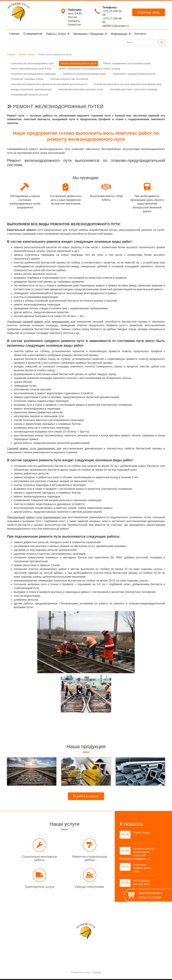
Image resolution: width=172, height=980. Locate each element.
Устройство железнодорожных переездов (33, 74)
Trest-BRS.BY (77, 964)
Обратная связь (149, 12)
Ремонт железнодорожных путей (78, 63)
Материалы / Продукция (89, 34)
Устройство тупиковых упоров (27, 79)
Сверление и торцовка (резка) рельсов (134, 74)
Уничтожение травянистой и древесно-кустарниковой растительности (49, 84)
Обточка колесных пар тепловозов (69, 79)
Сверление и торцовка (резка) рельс (142, 868)
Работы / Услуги (57, 34)
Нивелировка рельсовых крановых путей (81, 89)
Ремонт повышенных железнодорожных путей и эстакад (89, 69)
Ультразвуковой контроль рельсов (29, 95)
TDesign (97, 972)
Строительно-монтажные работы (39, 858)
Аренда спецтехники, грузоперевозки (31, 89)
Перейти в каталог (86, 796)
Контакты (140, 34)
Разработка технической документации (84, 74)
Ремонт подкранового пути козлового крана (127, 63)
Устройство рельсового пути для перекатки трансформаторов (128, 84)
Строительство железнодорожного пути (32, 63)
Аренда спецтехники (90, 887)
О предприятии (33, 34)
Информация (119, 34)
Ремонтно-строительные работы (90, 858)
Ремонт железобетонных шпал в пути (31, 69)
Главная (14, 34)
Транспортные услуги (39, 887)
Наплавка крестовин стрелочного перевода (134, 89)
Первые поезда (142, 833)
